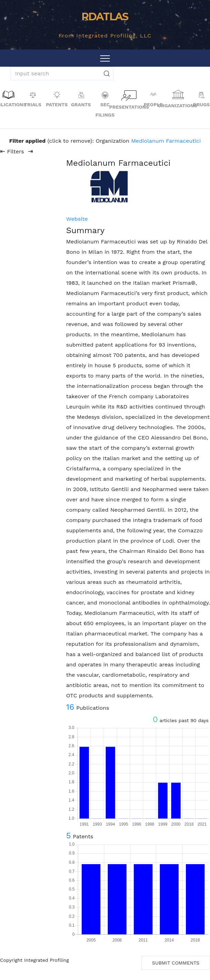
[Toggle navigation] (105, 58)
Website (77, 219)
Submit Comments (176, 963)
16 (70, 707)
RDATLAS (105, 17)
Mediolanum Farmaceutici (166, 141)
